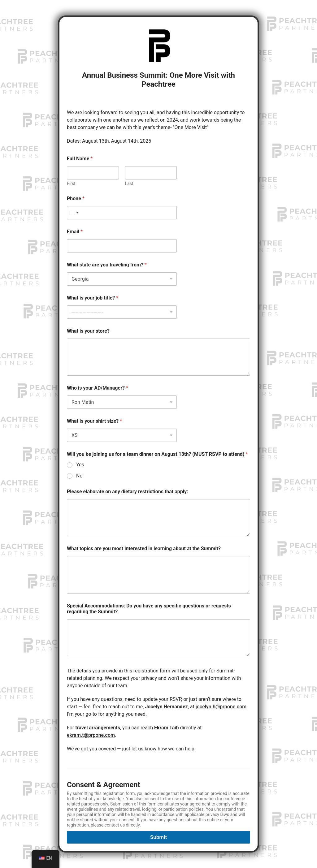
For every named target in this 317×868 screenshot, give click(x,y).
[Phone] (122, 213)
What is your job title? (93, 298)
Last (129, 184)
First (71, 184)
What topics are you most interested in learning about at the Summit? (144, 548)
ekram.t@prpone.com (91, 735)
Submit (158, 837)
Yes (80, 465)
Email (75, 232)
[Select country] (74, 213)
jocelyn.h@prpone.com (221, 707)
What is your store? (88, 331)
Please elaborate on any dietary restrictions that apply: (128, 492)
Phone (76, 199)
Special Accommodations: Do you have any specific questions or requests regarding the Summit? (149, 609)
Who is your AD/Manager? (98, 388)
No (79, 476)
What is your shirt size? (94, 421)
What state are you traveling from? (107, 265)
